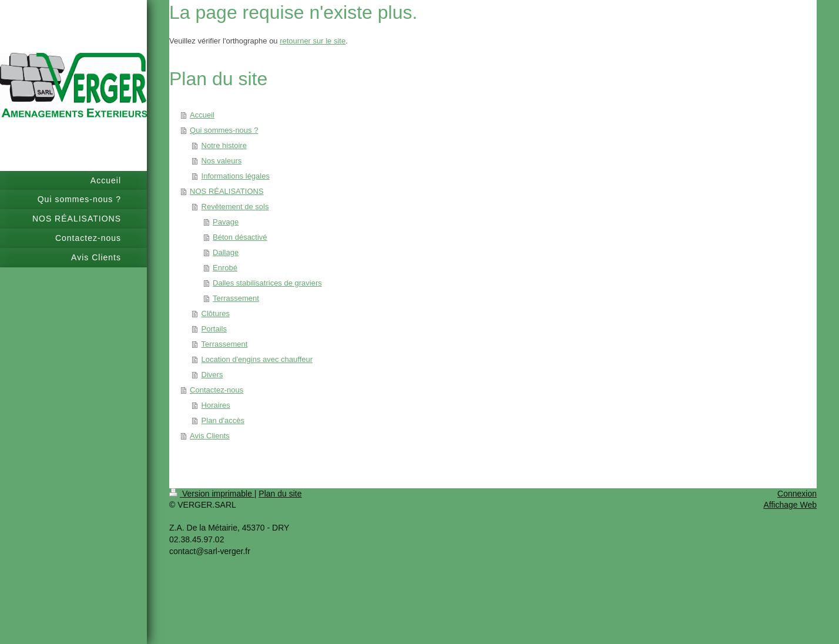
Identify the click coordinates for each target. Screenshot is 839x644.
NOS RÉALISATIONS (226, 191)
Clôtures (216, 313)
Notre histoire (224, 145)
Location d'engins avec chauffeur (257, 359)
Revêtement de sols (235, 207)
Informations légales (236, 176)
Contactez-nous (217, 390)
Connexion (797, 494)
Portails (214, 329)
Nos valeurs (222, 161)
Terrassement (236, 298)
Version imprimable (212, 494)
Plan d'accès (223, 420)
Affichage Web (790, 505)
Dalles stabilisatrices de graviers (267, 283)
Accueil (202, 115)
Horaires (216, 405)
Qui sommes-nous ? (224, 130)
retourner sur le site (313, 41)
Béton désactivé (240, 237)
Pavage (226, 222)
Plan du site (280, 494)
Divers (212, 375)
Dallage (226, 252)
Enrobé (225, 268)
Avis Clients (210, 436)
